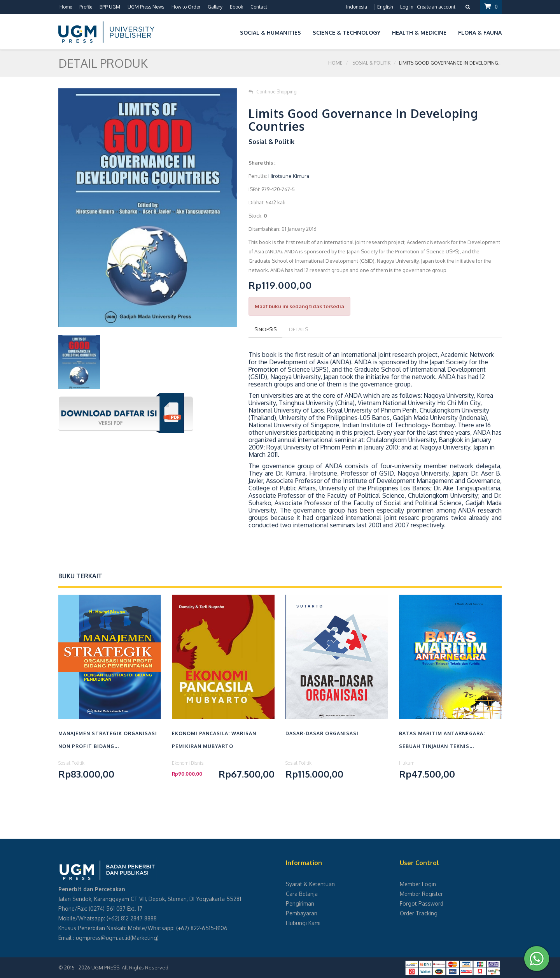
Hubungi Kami (303, 923)
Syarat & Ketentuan (310, 884)
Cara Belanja (302, 894)
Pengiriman (300, 903)
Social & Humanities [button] (270, 32)
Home (66, 7)
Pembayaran (302, 913)
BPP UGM (110, 7)
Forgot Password (422, 903)
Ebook (236, 7)
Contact (259, 7)
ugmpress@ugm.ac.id (103, 938)
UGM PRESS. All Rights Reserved (130, 967)
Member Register (421, 894)
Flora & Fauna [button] (480, 32)
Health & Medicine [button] (419, 32)
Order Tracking (419, 913)
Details (298, 329)
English (385, 7)
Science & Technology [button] (346, 32)
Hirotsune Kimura (289, 176)
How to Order (186, 7)
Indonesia (357, 7)
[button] (228, 31)
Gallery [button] (215, 7)
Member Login (418, 884)
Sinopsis (265, 329)
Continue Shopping (273, 92)
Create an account (436, 7)
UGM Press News (146, 7)
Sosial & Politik (371, 63)
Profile (86, 7)
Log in (407, 7)
